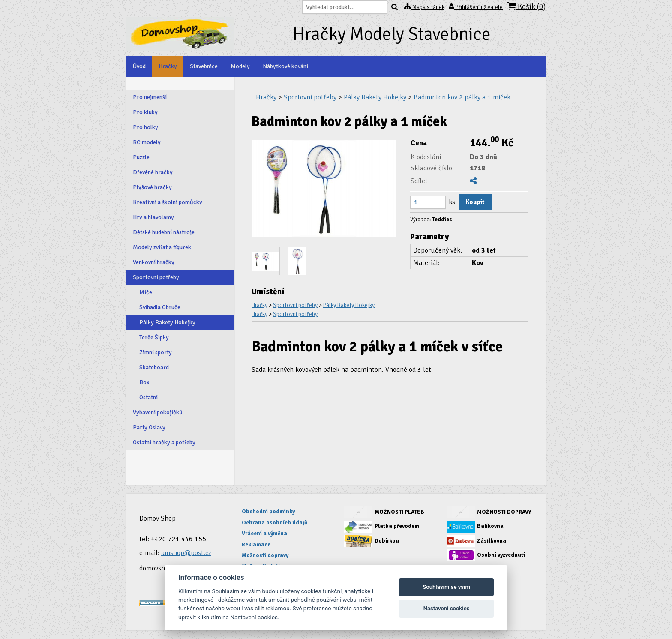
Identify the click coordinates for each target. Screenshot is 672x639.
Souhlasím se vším (446, 587)
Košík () (526, 6)
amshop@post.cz (186, 553)
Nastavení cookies (447, 608)
